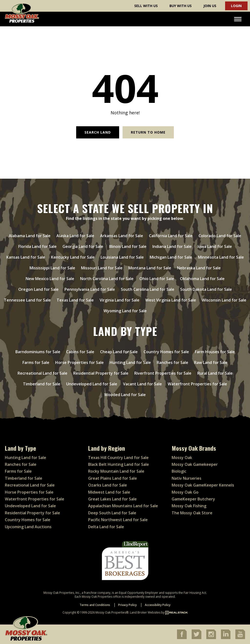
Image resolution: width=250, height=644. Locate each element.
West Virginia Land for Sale (171, 300)
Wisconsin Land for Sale (224, 300)
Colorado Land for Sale (220, 236)
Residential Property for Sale (101, 373)
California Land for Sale (171, 236)
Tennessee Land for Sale (27, 300)
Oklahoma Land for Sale (202, 279)
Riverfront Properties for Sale (163, 373)
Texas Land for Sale (75, 300)
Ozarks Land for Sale (108, 485)
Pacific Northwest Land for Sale (118, 520)
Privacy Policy (127, 605)
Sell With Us (146, 6)
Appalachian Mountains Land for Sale (123, 506)
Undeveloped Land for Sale (92, 384)
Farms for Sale (36, 362)
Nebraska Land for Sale (199, 268)
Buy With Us (181, 6)
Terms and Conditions (95, 605)
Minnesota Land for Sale (221, 257)
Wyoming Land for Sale (125, 311)
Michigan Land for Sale (171, 257)
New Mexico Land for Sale (50, 279)
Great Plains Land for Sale (113, 478)
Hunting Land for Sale (130, 362)
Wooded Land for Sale (125, 395)
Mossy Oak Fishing (189, 506)
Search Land (98, 132)
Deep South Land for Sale (112, 513)
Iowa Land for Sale (215, 246)
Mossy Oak (182, 458)
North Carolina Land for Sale (107, 279)
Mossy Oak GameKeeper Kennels (203, 485)
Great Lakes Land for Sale (112, 499)
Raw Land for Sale (211, 362)
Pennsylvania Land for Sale (90, 289)
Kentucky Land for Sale (73, 257)
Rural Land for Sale (215, 373)
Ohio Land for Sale (157, 279)
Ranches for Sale (172, 362)
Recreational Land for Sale (42, 373)
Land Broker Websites (145, 612)
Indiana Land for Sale (172, 246)
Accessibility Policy (158, 605)
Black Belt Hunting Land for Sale (119, 464)
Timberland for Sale (42, 384)
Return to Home (148, 132)
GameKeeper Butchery (193, 499)
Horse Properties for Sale (79, 362)
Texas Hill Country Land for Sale (118, 458)
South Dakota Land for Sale (206, 289)
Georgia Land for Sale (83, 246)
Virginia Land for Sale (120, 300)
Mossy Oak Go (185, 492)
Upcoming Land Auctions (28, 527)
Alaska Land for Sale (75, 236)
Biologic (179, 471)
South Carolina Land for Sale (148, 289)
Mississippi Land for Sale (52, 268)
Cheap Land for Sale (119, 352)
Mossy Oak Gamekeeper (195, 464)
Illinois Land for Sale (128, 246)
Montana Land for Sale (150, 268)
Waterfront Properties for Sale (197, 384)
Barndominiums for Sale (38, 352)
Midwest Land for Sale (109, 492)
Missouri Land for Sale (102, 268)
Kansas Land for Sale (26, 257)
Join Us (210, 6)
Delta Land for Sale (106, 527)
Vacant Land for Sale (142, 384)
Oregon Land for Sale (38, 289)
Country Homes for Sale (166, 352)
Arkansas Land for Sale (122, 236)
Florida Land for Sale (37, 246)
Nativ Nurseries (187, 478)
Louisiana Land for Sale (122, 257)
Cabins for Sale (80, 352)
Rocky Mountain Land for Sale (116, 471)
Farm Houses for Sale (215, 352)
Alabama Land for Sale (30, 236)
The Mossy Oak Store (192, 513)
